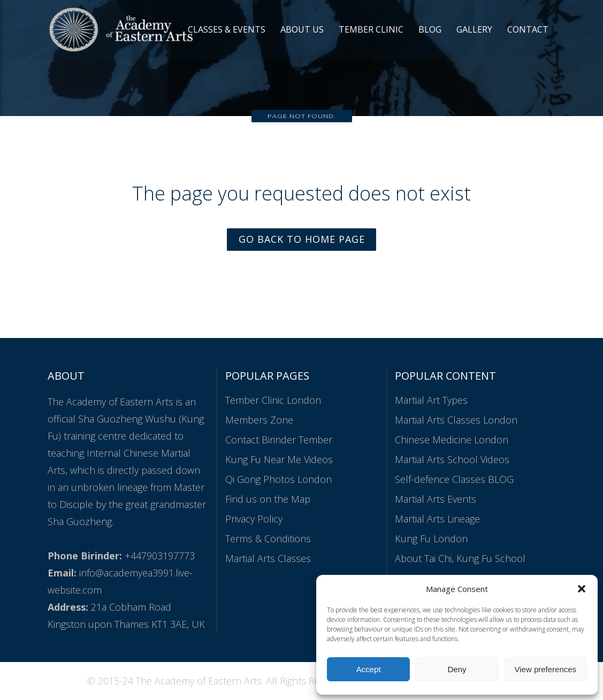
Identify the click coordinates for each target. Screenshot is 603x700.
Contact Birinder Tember (279, 440)
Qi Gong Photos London (278, 480)
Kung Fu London (431, 539)
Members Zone (259, 420)
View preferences (546, 669)
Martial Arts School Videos (452, 460)
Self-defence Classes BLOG (454, 480)
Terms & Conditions (268, 539)
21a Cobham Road (131, 607)
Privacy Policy (254, 519)
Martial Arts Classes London (456, 420)
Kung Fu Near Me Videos (279, 460)
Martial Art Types (431, 401)
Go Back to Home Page (302, 240)
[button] (582, 589)
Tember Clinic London (273, 401)
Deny (457, 669)
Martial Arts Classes (268, 559)
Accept (369, 669)
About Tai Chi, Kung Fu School (460, 559)
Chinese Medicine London (452, 440)
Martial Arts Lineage (437, 519)
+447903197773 (160, 556)
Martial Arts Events (436, 499)
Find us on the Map (268, 499)
